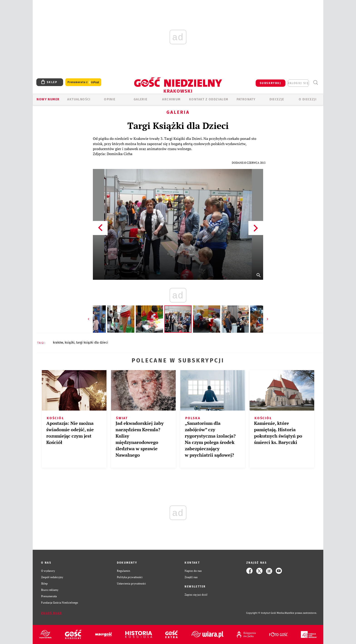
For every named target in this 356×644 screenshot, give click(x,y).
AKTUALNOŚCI (79, 99)
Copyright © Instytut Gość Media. (265, 613)
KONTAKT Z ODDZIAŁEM (209, 99)
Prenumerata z (83, 82)
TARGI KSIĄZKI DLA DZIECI (92, 343)
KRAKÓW (58, 343)
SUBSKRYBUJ (270, 83)
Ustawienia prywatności (131, 583)
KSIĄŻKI (70, 343)
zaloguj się (298, 83)
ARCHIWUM (171, 99)
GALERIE (141, 99)
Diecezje (277, 99)
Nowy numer (48, 99)
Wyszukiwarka (315, 83)
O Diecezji (308, 99)
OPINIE (110, 99)
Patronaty (246, 99)
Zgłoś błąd (52, 613)
